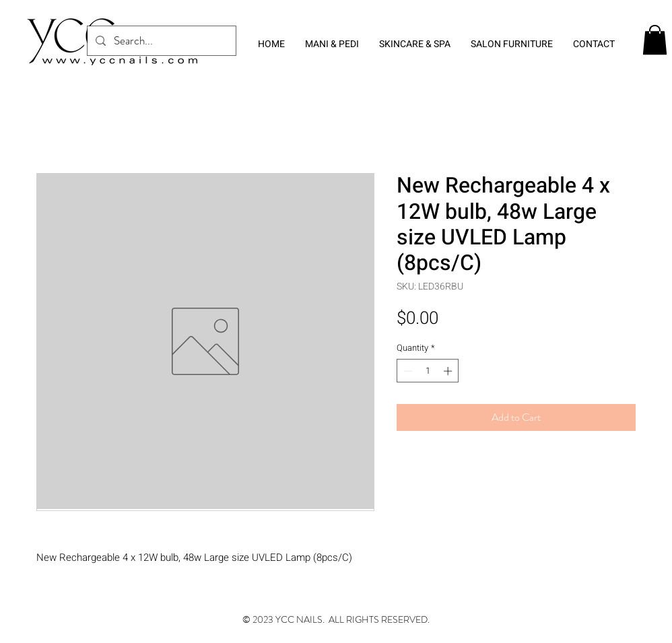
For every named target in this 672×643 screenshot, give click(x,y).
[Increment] (449, 371)
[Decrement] (407, 371)
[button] (655, 40)
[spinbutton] (428, 371)
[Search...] (161, 41)
